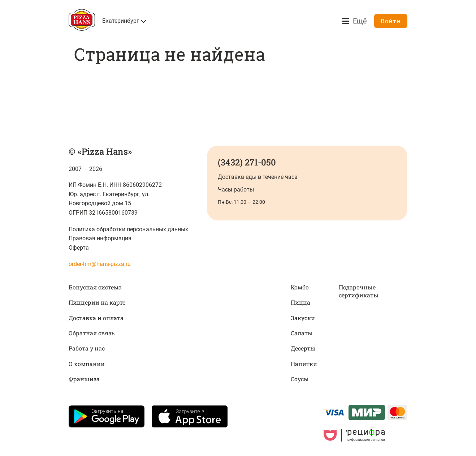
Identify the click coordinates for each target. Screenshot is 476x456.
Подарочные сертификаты (359, 291)
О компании (87, 364)
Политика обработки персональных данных (128, 229)
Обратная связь (92, 333)
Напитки (304, 364)
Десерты (303, 348)
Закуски (303, 318)
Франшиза (84, 379)
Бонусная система (95, 287)
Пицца (300, 302)
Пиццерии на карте (97, 302)
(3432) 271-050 (247, 162)
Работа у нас (87, 348)
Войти (391, 21)
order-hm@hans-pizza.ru (100, 264)
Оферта (79, 248)
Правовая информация (100, 238)
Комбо (300, 287)
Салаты (302, 333)
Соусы (300, 379)
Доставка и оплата (96, 318)
